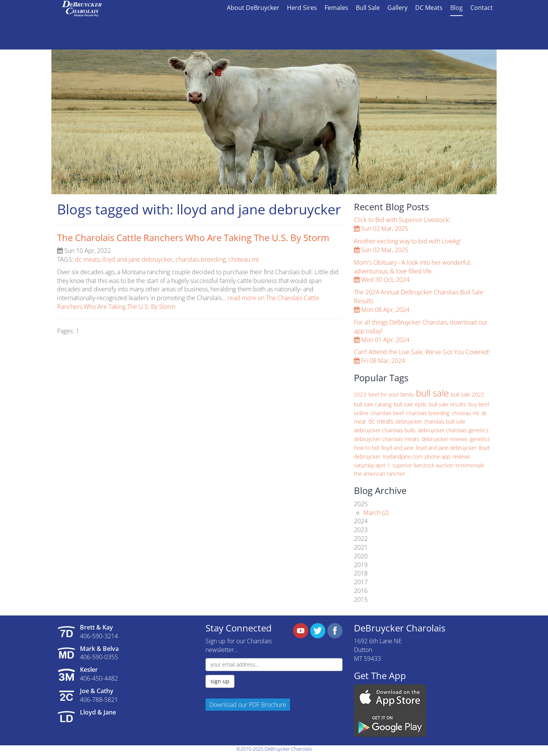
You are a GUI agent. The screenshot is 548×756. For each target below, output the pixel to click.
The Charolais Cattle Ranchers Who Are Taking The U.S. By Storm (193, 237)
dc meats (87, 259)
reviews (461, 456)
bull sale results (448, 404)
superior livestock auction (423, 465)
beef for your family (391, 394)
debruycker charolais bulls (385, 430)
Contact (482, 8)
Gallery (397, 8)
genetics (480, 439)
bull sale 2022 (468, 394)
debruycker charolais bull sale (430, 421)
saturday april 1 (372, 465)
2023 (360, 394)
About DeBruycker (253, 8)
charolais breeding (201, 259)
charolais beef (387, 413)
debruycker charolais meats (387, 439)
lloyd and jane (397, 448)
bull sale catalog (373, 404)
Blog (456, 8)
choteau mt (244, 259)
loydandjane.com (403, 456)
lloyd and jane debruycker (138, 259)
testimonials (470, 465)
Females (336, 8)
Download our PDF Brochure (248, 705)
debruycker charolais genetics (453, 430)
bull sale (432, 393)
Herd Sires (302, 8)
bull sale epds (410, 404)
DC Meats (429, 8)
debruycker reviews (445, 439)
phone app (437, 456)
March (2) (376, 513)
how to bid (366, 448)
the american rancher (379, 474)
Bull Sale (368, 8)
